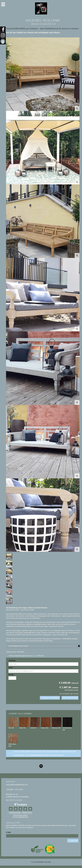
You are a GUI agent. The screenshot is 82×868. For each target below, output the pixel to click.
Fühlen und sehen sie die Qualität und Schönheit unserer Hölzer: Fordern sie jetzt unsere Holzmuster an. (45, 753)
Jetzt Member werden (71, 690)
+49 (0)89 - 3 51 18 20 (14, 789)
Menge (11, 675)
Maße (11, 668)
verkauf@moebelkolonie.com (17, 785)
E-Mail (8, 832)
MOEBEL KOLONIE (43, 20)
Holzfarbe (12, 661)
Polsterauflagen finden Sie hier (45, 646)
